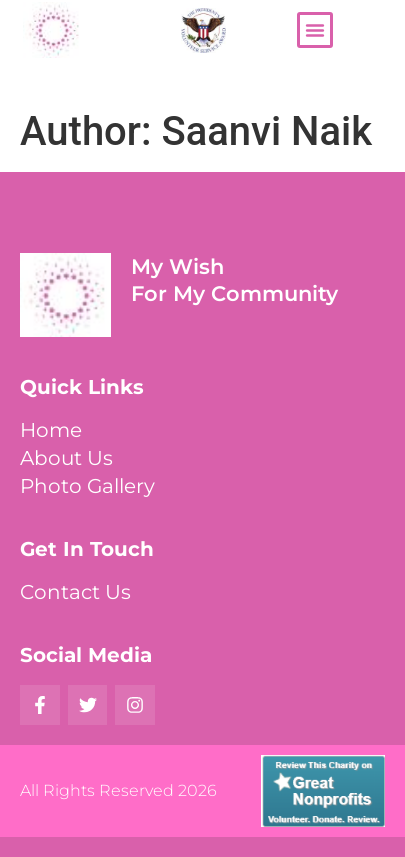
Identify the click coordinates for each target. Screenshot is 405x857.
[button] (315, 30)
